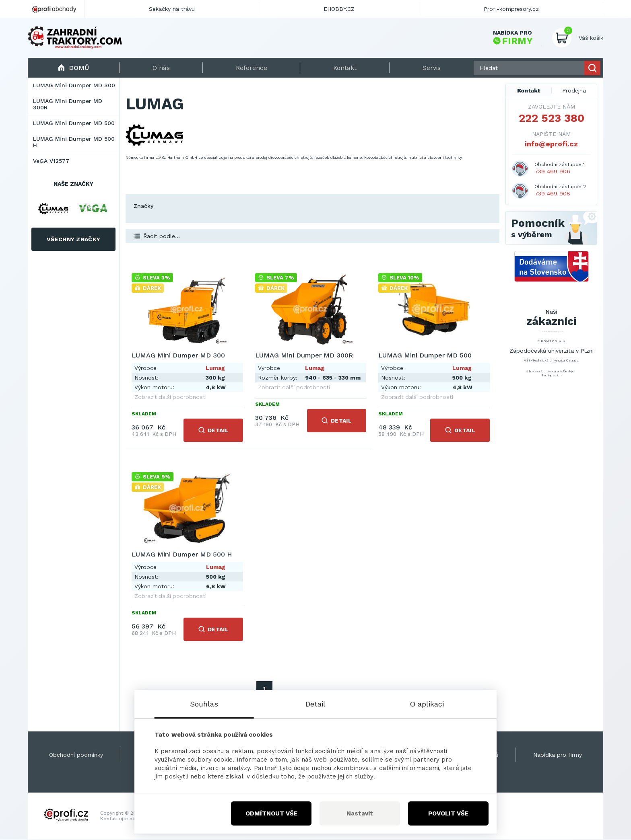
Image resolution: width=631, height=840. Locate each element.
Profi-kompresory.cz (511, 9)
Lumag (215, 369)
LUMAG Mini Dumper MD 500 (74, 124)
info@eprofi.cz (551, 145)
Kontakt (529, 91)
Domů (73, 68)
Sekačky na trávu (172, 9)
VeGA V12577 (51, 162)
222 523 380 (552, 119)
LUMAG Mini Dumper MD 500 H (74, 143)
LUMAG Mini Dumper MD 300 (74, 86)
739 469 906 (552, 172)
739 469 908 (552, 194)
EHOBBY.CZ (339, 9)
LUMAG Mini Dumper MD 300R (68, 105)
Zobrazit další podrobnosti (170, 398)
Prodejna (574, 91)
